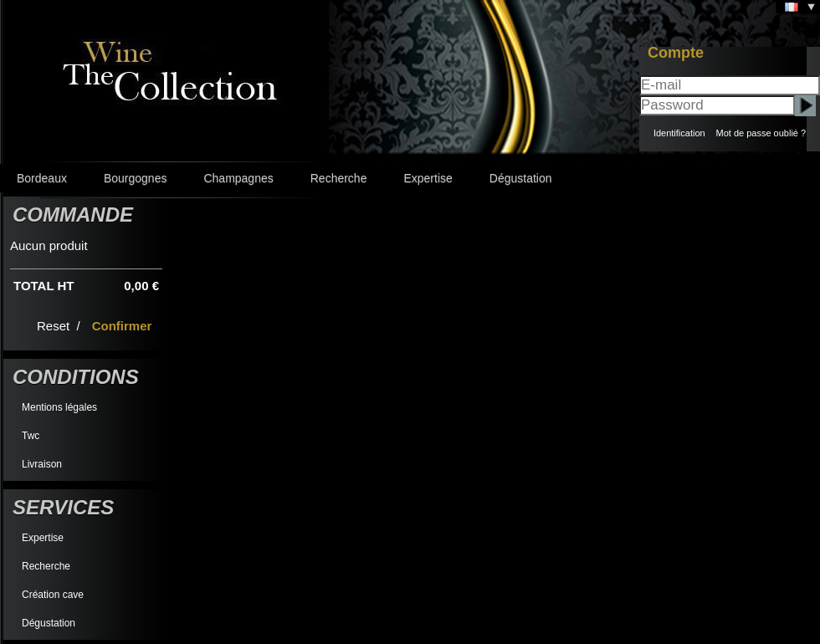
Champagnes (238, 178)
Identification (679, 133)
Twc (31, 436)
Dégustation (521, 178)
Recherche (339, 178)
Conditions (76, 377)
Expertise (428, 178)
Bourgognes (136, 178)
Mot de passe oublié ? (761, 133)
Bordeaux (42, 178)
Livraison (42, 464)
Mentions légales (59, 407)
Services (63, 507)
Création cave (53, 595)
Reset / (60, 326)
